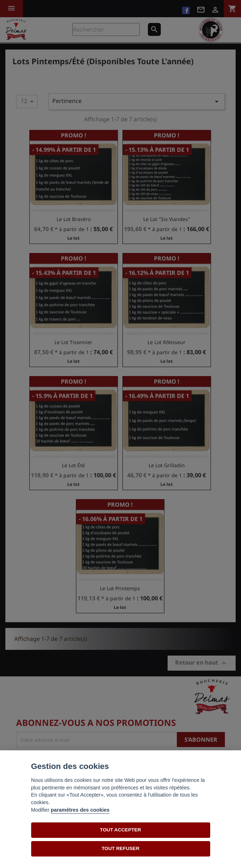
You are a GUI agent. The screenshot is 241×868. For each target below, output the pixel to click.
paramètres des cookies (80, 810)
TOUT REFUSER (120, 848)
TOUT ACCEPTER (120, 830)
